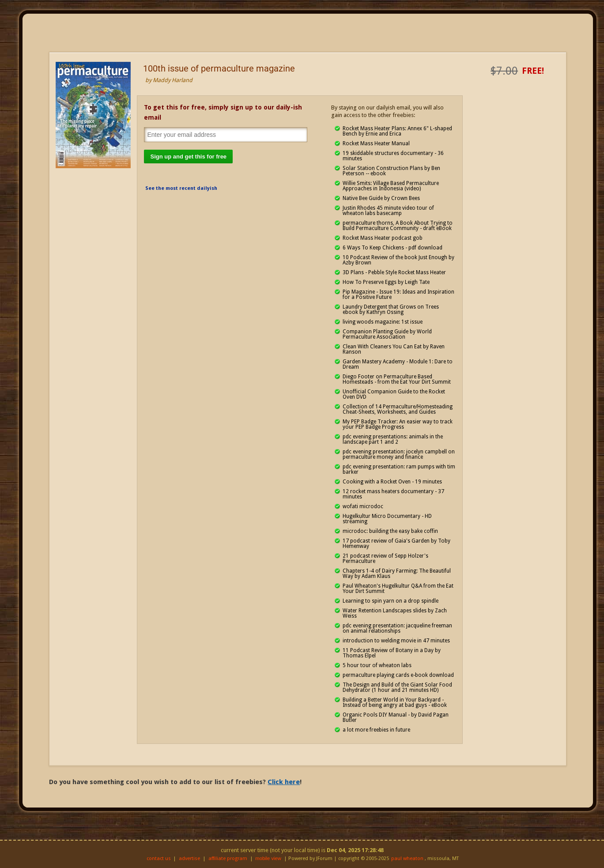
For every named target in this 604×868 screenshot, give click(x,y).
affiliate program (228, 859)
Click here (284, 782)
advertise (189, 859)
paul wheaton (407, 859)
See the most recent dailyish (181, 188)
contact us (159, 859)
